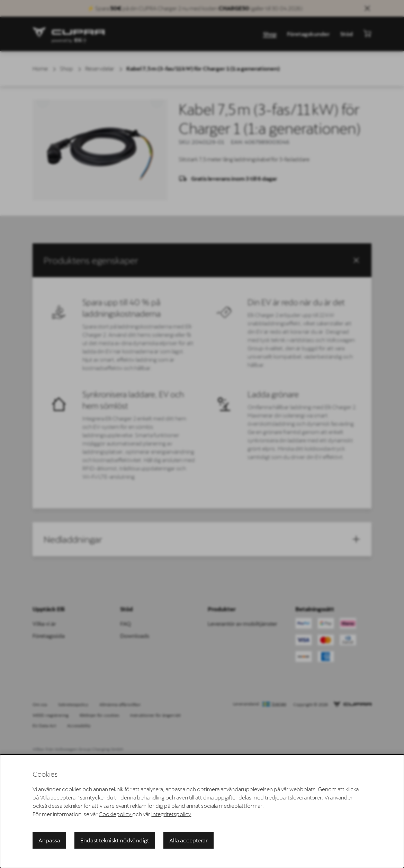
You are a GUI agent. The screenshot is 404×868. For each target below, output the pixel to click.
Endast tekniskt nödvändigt (115, 840)
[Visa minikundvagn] (367, 33)
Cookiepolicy (115, 814)
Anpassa (49, 840)
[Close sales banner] (367, 8)
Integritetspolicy (171, 814)
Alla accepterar (188, 840)
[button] (202, 260)
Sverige (279, 704)
